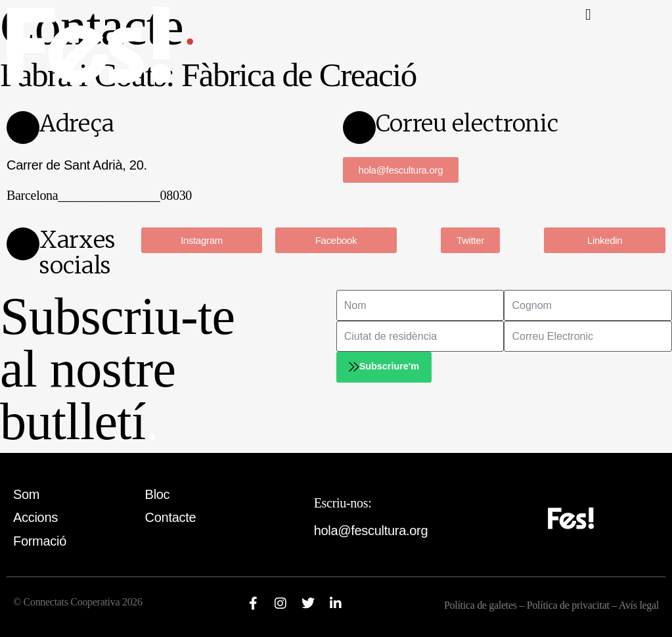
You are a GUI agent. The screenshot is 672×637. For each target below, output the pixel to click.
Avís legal (639, 605)
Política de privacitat (570, 605)
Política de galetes (481, 605)
